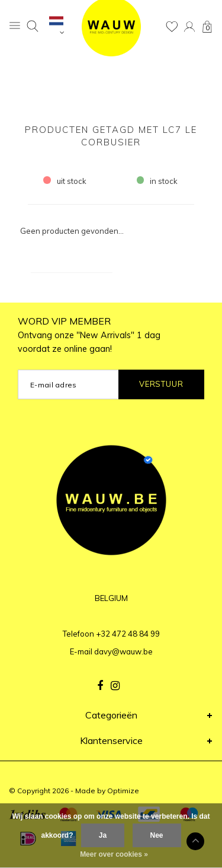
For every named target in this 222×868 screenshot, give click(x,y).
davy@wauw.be (123, 651)
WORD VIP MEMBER (89, 335)
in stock (157, 181)
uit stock (65, 181)
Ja (103, 835)
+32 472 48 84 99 (128, 634)
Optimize (123, 791)
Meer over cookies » (114, 854)
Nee (157, 835)
